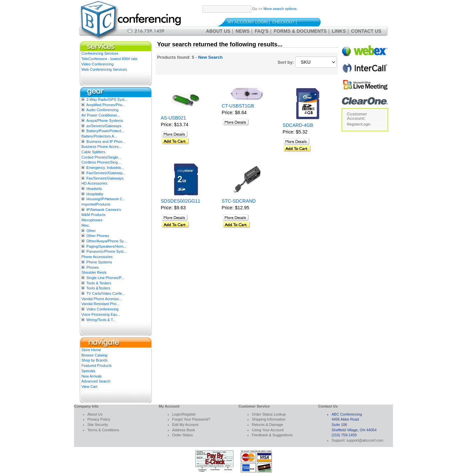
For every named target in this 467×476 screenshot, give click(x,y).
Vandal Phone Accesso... (102, 299)
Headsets (94, 189)
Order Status (182, 435)
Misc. (86, 225)
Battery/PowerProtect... (105, 131)
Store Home (91, 350)
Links (339, 31)
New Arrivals (92, 376)
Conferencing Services (100, 53)
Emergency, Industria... (105, 168)
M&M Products (93, 215)
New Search (210, 57)
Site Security (98, 425)
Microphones (92, 220)
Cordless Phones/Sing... (101, 162)
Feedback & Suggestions (272, 435)
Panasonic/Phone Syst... (106, 251)
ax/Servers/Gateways (104, 126)
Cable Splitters (93, 152)
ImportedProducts (96, 204)
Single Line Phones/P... (105, 278)
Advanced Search (96, 381)
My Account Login (248, 22)
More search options (280, 9)
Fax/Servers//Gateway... (106, 173)
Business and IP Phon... (106, 142)
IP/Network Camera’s (104, 210)
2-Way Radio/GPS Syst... (107, 99)
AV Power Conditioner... (101, 115)
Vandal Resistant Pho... (100, 304)
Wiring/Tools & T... (101, 320)
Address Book (183, 430)
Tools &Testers (98, 288)
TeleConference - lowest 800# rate (109, 59)
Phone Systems (99, 262)
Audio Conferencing (102, 110)
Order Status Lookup (269, 414)
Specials (88, 371)
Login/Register (184, 414)
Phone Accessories (97, 257)
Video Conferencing (97, 64)
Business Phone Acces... (102, 147)
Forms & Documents (300, 31)
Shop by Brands (94, 360)
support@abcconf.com (365, 440)
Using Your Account (268, 430)
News (243, 31)
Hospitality (95, 194)
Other (91, 231)
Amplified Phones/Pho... (106, 105)
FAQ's (262, 31)
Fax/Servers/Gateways (105, 178)
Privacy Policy (99, 419)
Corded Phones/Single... (101, 157)
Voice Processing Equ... (101, 314)
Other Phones (98, 236)
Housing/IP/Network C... (106, 199)
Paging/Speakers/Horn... (106, 246)
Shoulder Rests (94, 272)
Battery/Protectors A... (99, 136)
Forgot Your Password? (191, 419)
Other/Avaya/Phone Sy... (106, 241)
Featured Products (97, 366)
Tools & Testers (99, 283)
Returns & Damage (268, 425)
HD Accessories (94, 183)
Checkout (283, 22)
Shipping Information (269, 419)
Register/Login (359, 124)
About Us (218, 31)
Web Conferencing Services (104, 69)
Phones (93, 267)
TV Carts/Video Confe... (106, 293)
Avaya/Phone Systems (104, 121)
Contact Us (366, 31)
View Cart (89, 387)
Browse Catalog (94, 355)
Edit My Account (185, 425)
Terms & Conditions (103, 430)
